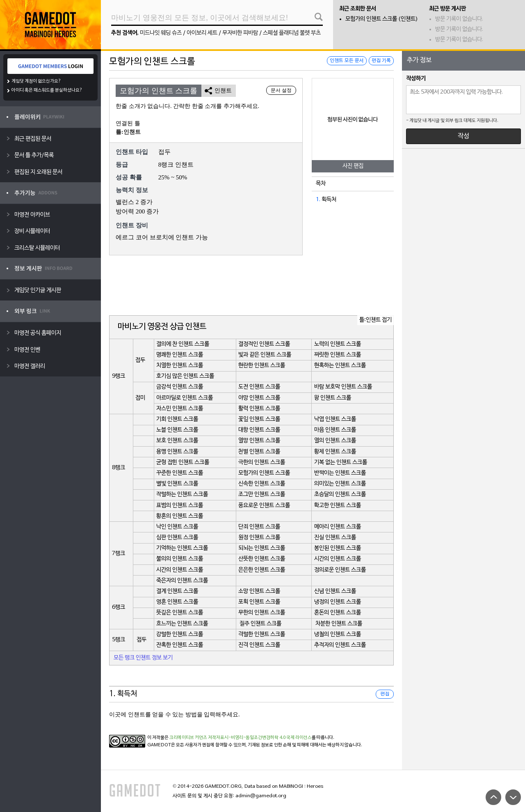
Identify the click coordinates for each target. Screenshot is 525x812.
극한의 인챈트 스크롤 (262, 462)
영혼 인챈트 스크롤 (177, 602)
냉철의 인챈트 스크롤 (338, 634)
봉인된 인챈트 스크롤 (338, 548)
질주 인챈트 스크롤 (260, 624)
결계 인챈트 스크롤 (177, 591)
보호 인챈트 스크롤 (177, 441)
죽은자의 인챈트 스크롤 (182, 581)
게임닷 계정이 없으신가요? (36, 81)
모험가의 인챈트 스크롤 (264, 473)
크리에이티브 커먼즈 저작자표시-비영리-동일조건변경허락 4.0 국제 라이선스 (241, 738)
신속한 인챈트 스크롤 (262, 484)
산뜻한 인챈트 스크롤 (262, 559)
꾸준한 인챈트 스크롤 (180, 473)
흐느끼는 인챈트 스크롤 (182, 624)
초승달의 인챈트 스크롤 (340, 494)
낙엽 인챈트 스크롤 (335, 419)
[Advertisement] (251, 286)
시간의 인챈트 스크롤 (338, 559)
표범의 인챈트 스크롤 (180, 506)
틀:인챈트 (128, 132)
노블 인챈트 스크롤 (177, 430)
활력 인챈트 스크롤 (259, 409)
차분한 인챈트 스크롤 (339, 624)
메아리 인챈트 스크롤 (338, 527)
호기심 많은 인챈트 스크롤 (185, 376)
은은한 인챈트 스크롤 (262, 570)
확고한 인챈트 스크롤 (338, 506)
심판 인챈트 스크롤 (177, 538)
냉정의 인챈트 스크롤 (338, 602)
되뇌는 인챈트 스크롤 (262, 548)
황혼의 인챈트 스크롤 (180, 516)
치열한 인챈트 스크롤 (180, 366)
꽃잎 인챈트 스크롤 (259, 419)
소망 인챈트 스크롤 (259, 591)
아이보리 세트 (202, 33)
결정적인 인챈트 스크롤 (264, 344)
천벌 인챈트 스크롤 (259, 452)
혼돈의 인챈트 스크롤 (338, 613)
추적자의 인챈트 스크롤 (340, 645)
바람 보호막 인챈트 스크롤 (343, 387)
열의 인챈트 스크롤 (335, 441)
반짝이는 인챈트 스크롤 (340, 473)
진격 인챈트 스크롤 (259, 645)
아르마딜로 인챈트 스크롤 (185, 398)
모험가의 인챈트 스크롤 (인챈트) (382, 19)
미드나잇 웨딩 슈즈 (161, 33)
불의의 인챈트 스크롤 (180, 559)
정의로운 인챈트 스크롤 (340, 570)
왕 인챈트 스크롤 (333, 398)
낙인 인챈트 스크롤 (177, 527)
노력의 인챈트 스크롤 (338, 344)
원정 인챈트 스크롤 (259, 538)
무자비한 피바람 (240, 33)
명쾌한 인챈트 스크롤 (180, 355)
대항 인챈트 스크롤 (259, 430)
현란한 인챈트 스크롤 (262, 366)
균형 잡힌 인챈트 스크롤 (183, 462)
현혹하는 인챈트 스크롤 (340, 366)
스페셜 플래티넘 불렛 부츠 (292, 33)
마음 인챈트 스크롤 (335, 430)
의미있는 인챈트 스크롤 (340, 484)
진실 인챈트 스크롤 (335, 538)
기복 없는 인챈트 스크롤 (341, 462)
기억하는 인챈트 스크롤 (182, 548)
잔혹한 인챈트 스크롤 (180, 645)
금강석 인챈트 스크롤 (180, 387)
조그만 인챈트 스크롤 (262, 494)
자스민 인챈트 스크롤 (180, 409)
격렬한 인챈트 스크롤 (262, 634)
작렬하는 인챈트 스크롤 (182, 494)
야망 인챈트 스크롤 (259, 398)
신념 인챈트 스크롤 (335, 591)
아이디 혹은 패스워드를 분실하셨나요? (47, 90)
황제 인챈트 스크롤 (335, 452)
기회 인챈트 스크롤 (177, 419)
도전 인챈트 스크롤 (259, 387)
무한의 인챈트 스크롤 (262, 613)
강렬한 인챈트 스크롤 (180, 634)
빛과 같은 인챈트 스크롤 (265, 355)
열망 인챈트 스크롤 (259, 441)
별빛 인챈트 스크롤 (177, 484)
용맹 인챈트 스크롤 (177, 452)
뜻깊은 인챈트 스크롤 (180, 613)
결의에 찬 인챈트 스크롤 (183, 344)
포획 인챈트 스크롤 (259, 602)
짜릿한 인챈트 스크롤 (338, 355)
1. (318, 200)
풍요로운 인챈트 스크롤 (264, 506)
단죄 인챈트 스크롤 (259, 527)
